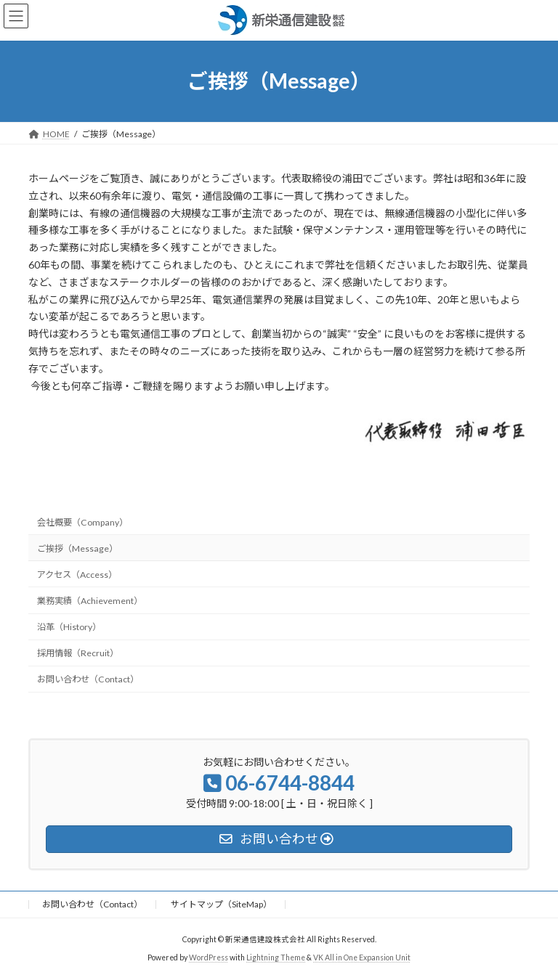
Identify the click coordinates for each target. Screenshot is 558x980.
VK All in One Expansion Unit (362, 957)
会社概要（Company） (82, 522)
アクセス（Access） (77, 575)
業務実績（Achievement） (90, 601)
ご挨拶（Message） (77, 548)
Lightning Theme (276, 957)
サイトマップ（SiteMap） (221, 904)
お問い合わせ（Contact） (88, 679)
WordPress (209, 957)
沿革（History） (69, 627)
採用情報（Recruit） (78, 653)
